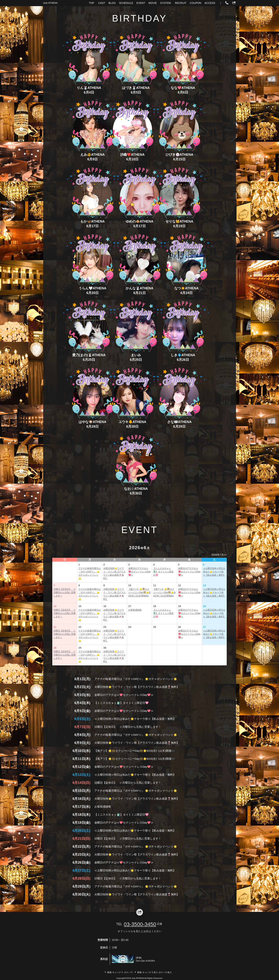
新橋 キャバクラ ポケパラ (120, 972)
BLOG (112, 3)
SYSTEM (166, 3)
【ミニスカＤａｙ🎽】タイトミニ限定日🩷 (163, 572)
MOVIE (153, 3)
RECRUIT (181, 3)
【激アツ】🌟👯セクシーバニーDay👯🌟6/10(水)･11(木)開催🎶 (139, 592)
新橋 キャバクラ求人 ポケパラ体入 (155, 972)
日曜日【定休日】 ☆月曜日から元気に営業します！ (65, 592)
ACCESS (210, 3)
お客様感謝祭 (135, 610)
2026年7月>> (219, 555)
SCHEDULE (126, 3)
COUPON (195, 3)
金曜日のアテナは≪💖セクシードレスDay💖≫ (139, 572)
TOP (91, 3)
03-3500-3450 (140, 924)
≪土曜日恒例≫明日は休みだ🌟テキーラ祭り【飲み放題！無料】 (214, 572)
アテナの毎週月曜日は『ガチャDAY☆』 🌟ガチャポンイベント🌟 (90, 573)
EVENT (141, 3)
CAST (102, 3)
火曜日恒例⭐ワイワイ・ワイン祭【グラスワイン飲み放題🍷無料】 (114, 573)
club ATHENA (51, 3)
